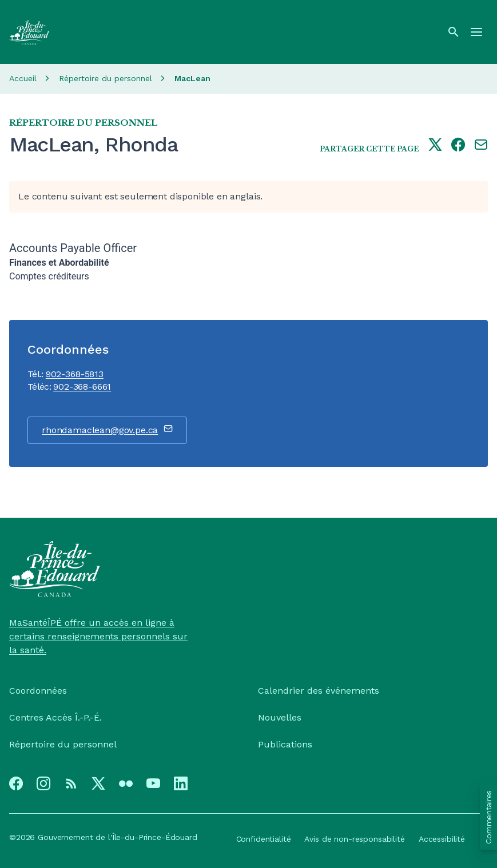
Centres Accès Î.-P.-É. (55, 717)
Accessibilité (442, 839)
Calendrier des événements (319, 691)
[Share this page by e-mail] (481, 146)
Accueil (23, 78)
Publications (285, 744)
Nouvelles (280, 717)
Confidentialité (264, 839)
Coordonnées (38, 691)
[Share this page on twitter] (435, 146)
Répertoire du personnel (106, 78)
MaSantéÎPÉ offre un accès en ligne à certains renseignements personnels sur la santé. (98, 636)
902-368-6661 (82, 387)
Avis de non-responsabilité (354, 839)
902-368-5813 (75, 374)
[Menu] (476, 32)
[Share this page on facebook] (458, 146)
